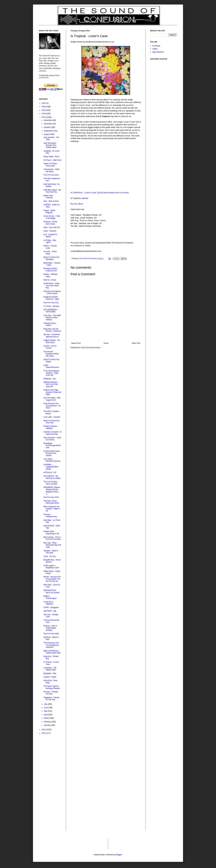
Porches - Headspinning (50, 515)
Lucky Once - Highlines (49, 603)
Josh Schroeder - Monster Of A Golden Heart (50, 145)
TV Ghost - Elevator (51, 306)
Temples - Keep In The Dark (51, 552)
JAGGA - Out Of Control (50, 347)
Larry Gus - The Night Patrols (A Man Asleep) (52, 318)
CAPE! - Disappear (51, 607)
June (46, 708)
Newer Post (76, 343)
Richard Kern (114, 193)
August (47, 134)
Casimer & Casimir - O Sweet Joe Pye (52, 433)
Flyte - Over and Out (52, 227)
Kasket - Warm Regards (49, 212)
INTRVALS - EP (50, 472)
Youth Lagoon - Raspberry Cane (51, 567)
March (47, 718)
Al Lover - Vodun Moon (50, 253)
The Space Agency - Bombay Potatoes (52, 687)
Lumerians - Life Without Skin (50, 669)
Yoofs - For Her (50, 556)
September (49, 131)
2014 (44, 114)
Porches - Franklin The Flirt (51, 693)
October (47, 127)
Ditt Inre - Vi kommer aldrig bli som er (52, 336)
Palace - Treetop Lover (50, 247)
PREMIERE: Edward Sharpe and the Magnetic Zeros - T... (52, 491)
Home (106, 343)
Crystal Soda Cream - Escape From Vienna (52, 453)
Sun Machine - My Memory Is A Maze (52, 477)
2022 (44, 103)
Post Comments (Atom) (91, 348)
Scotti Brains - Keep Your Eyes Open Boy (51, 286)
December (48, 120)
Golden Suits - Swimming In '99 (51, 532)
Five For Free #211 (51, 303)
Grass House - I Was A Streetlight (52, 217)
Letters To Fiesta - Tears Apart (51, 165)
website (85, 198)
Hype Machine (158, 52)
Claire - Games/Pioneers (51, 366)
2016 (44, 107)
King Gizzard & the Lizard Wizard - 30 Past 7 (52, 406)
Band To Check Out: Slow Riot (52, 422)
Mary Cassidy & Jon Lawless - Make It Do (52, 509)
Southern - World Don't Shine (50, 223)
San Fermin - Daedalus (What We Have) (51, 354)
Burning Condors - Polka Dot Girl (51, 270)
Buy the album (77, 204)
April (46, 715)
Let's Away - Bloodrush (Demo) (52, 460)
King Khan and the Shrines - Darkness (52, 330)
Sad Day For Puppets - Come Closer (52, 292)
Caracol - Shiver (50, 677)
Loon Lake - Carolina (52, 417)
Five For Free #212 (51, 175)
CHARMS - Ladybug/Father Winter (51, 467)
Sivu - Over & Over (51, 201)
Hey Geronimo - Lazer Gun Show (52, 439)
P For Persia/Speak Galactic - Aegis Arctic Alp (51, 373)
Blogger (119, 855)
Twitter (88, 246)
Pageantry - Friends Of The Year (51, 699)
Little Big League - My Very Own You (52, 191)
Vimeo (126, 193)
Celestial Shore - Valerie (50, 324)
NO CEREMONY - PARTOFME (51, 311)
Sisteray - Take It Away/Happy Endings (50, 628)
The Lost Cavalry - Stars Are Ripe (51, 483)
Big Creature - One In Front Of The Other (52, 538)
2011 (44, 733)
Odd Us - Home (50, 280)
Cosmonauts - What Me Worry (51, 170)
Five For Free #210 (51, 497)
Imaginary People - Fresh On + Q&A (51, 298)
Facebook (78, 246)
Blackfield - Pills (50, 673)
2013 (44, 117)
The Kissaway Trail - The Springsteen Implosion (52, 645)
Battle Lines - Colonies (49, 197)
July (46, 704)
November (48, 124)
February (48, 722)
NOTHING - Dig (50, 611)
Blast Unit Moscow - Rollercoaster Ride (52, 652)
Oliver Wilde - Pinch (51, 157)
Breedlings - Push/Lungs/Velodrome (52, 446)
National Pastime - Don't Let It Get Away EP (51, 384)
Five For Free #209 (51, 634)
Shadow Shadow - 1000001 (51, 427)
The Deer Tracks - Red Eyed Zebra (51, 502)
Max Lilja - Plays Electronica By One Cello (52, 545)
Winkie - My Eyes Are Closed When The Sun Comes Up (52, 579)
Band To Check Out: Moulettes (52, 258)
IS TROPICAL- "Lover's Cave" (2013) (87, 193)
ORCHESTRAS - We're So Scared (51, 591)
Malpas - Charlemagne (50, 597)
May (46, 711)
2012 (44, 730)
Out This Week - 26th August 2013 (52, 399)
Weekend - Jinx (50, 379)
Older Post (136, 343)
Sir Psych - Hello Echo (52, 160)
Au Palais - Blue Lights (50, 241)
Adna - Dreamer (50, 231)
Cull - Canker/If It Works (50, 236)
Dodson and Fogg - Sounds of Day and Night (52, 392)
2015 (44, 110)
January (47, 725)
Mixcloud (45, 78)
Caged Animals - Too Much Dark (52, 341)
